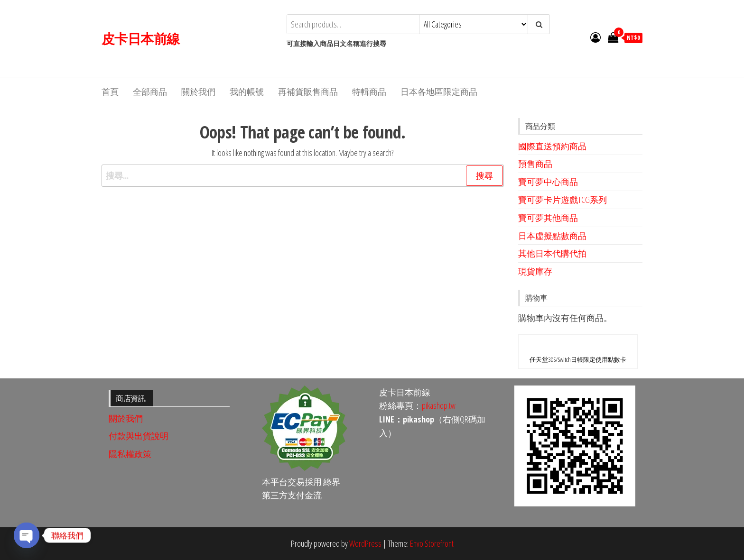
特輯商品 (369, 92)
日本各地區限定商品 (439, 92)
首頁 (110, 92)
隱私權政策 (130, 454)
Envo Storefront (432, 543)
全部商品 (150, 92)
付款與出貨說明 (139, 436)
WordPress (365, 543)
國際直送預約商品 (552, 146)
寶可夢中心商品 (548, 182)
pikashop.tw (439, 405)
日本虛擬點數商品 (552, 236)
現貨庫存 (535, 271)
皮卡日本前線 (141, 38)
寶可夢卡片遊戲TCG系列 (563, 200)
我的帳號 (247, 92)
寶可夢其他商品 (548, 218)
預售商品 (535, 164)
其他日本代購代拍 (552, 253)
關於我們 (198, 92)
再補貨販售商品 (308, 92)
